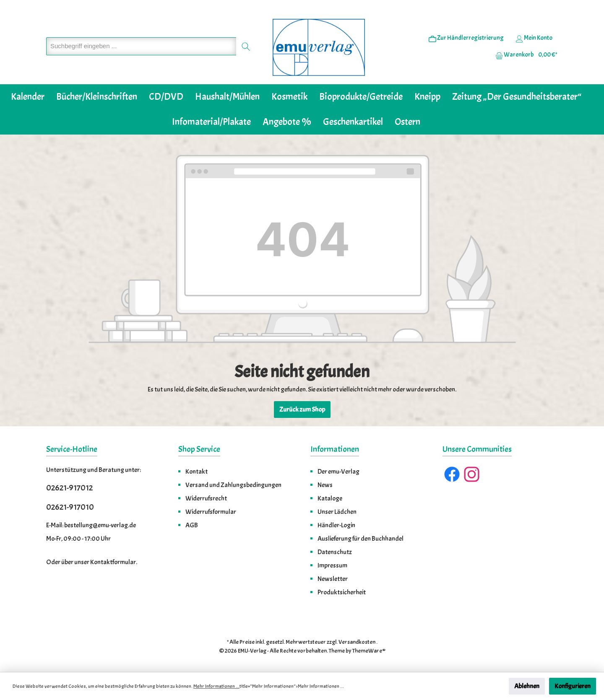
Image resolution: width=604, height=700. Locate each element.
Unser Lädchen (337, 512)
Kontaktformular (113, 562)
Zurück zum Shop (302, 410)
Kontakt (197, 472)
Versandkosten (357, 642)
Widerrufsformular (211, 512)
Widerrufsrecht (206, 498)
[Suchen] (246, 46)
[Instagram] (472, 474)
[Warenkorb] (524, 55)
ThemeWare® (369, 651)
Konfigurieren (573, 686)
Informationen (335, 449)
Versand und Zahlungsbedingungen (233, 485)
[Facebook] (452, 474)
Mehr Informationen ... (216, 686)
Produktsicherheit (342, 592)
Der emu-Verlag (338, 472)
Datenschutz (335, 552)
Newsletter (333, 579)
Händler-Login (336, 525)
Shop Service (199, 449)
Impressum (332, 565)
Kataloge (330, 498)
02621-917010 (70, 507)
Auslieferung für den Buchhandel (361, 539)
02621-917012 (69, 488)
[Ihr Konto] (534, 38)
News (325, 485)
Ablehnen (527, 686)
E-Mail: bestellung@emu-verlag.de (91, 525)
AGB (192, 525)
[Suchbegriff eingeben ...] (141, 46)
